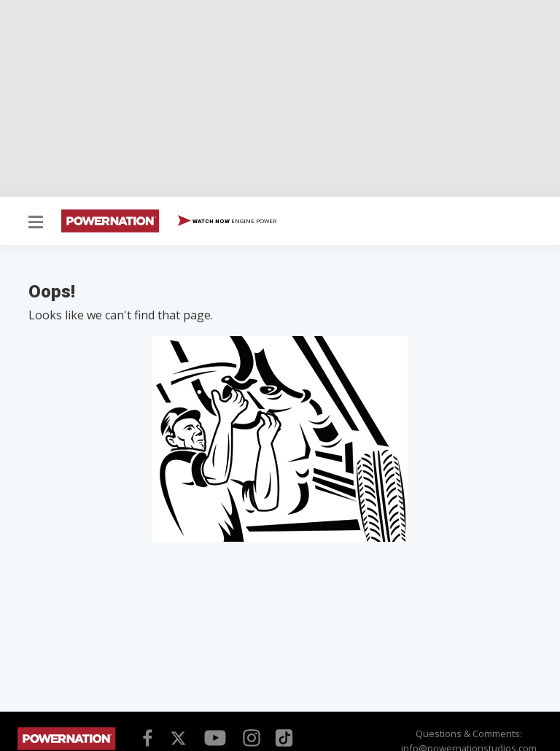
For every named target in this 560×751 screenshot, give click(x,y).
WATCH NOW (227, 222)
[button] (36, 223)
